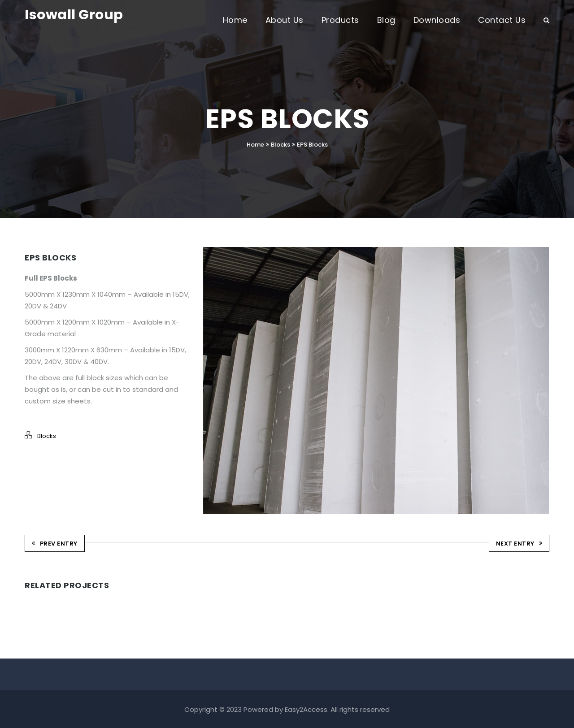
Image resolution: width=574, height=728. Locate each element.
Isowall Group (74, 15)
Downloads (437, 20)
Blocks (280, 145)
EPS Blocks (312, 145)
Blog (386, 20)
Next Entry (519, 543)
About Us (285, 20)
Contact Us (502, 20)
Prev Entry (55, 543)
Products (340, 20)
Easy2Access (306, 708)
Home (235, 20)
